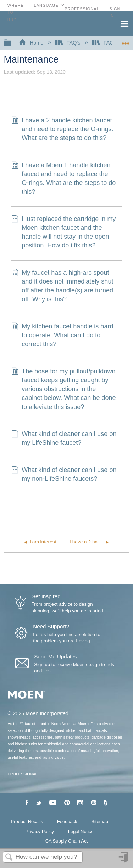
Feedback (67, 822)
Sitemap (100, 822)
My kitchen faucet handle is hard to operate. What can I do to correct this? (62, 336)
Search (9, 858)
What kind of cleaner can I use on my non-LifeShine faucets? (64, 474)
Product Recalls (27, 822)
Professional (82, 9)
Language (46, 5)
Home (32, 43)
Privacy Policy (40, 831)
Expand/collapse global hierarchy (12, 43)
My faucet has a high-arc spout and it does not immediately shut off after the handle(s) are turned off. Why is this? (62, 286)
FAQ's (68, 43)
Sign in (124, 860)
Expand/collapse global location (126, 41)
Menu (124, 23)
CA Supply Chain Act (67, 841)
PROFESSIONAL (23, 774)
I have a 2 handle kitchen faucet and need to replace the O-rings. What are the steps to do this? (62, 129)
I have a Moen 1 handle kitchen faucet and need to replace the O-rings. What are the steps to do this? (63, 179)
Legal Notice (81, 831)
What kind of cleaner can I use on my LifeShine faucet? (64, 438)
